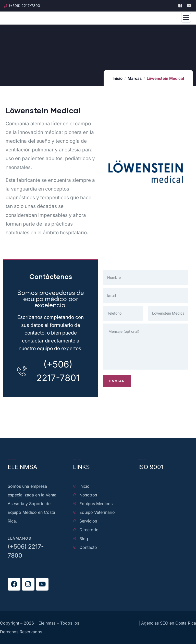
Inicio (118, 78)
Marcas (135, 78)
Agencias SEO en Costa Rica (169, 623)
